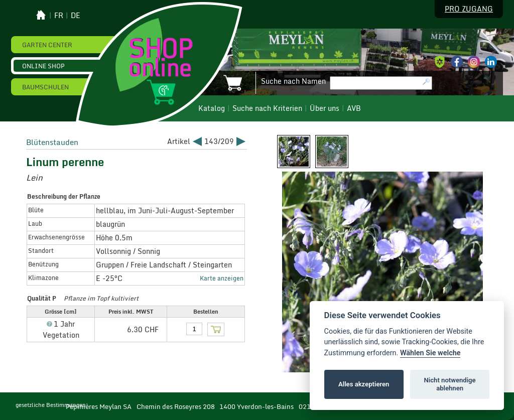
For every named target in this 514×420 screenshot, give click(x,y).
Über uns (325, 108)
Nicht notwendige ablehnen (450, 384)
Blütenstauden (52, 142)
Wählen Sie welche (430, 353)
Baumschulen (45, 87)
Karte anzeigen (222, 278)
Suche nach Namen (293, 81)
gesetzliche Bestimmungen (51, 405)
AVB (354, 108)
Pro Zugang (469, 9)
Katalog (212, 108)
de (76, 16)
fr (59, 16)
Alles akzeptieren (364, 384)
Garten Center (47, 45)
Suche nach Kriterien (267, 108)
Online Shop (43, 66)
